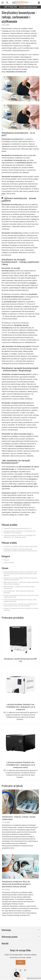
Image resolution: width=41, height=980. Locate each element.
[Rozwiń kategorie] (3, 3)
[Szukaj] (7, 3)
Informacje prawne (20, 937)
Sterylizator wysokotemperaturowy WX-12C (18, 528)
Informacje (20, 930)
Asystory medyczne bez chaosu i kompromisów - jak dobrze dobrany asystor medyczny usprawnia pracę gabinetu (20, 574)
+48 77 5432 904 (10, 7)
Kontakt (5, 943)
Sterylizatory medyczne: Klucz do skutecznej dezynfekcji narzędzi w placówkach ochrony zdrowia (20, 550)
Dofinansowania (9, 563)
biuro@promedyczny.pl (28, 7)
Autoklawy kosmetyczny (24, 446)
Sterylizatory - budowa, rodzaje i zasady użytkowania (20, 546)
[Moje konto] (39, 3)
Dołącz (21, 962)
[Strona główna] (20, 3)
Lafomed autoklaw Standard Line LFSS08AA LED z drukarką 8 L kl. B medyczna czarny (20, 536)
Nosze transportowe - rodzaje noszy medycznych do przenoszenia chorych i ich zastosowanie (20, 605)
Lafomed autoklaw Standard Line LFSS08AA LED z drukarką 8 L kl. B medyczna (20, 532)
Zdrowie (6, 560)
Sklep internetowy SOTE (34, 978)
